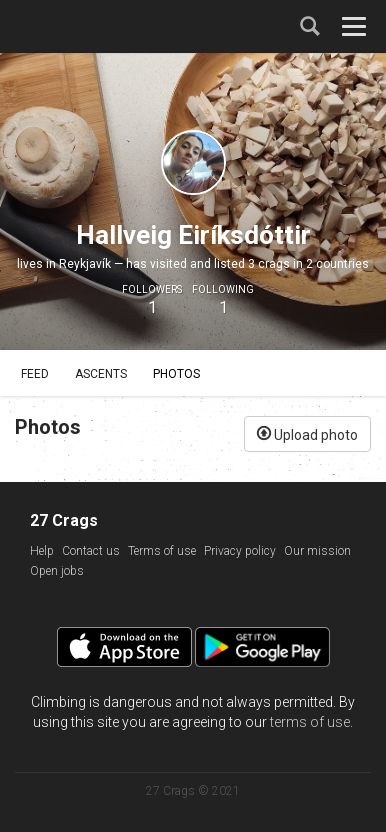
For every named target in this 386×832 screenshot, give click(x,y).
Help (42, 551)
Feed (35, 374)
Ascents (101, 374)
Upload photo (307, 433)
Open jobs (57, 571)
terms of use (310, 722)
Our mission (317, 551)
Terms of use (162, 551)
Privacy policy (240, 551)
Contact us (91, 551)
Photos (176, 374)
